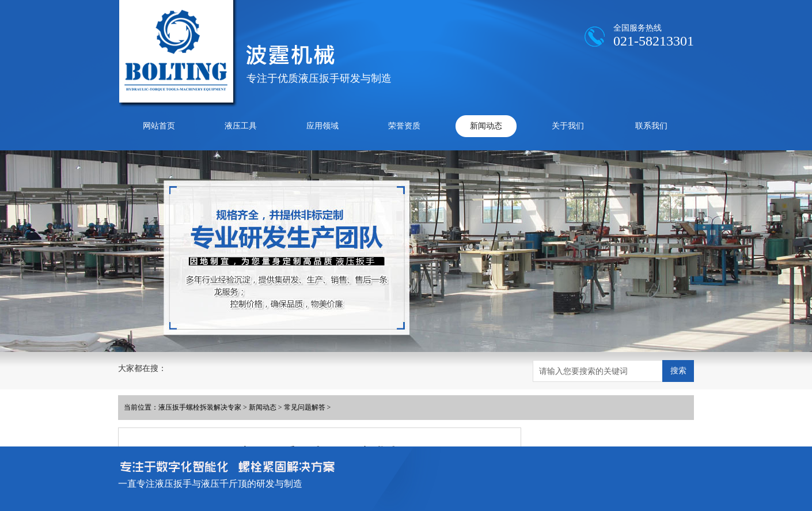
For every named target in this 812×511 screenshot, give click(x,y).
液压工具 (241, 126)
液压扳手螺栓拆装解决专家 (200, 407)
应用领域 (322, 126)
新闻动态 (486, 126)
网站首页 (159, 126)
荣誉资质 (404, 126)
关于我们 (568, 126)
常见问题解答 (305, 407)
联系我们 (651, 126)
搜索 (678, 370)
